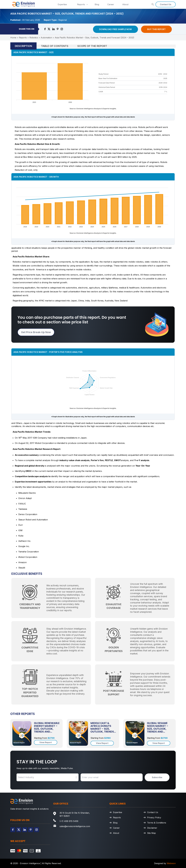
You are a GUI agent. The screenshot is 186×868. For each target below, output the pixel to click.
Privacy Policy (154, 817)
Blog (97, 4)
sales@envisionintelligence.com (75, 826)
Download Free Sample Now (115, 29)
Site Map (151, 833)
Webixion (171, 863)
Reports (83, 4)
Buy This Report (156, 29)
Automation (46, 38)
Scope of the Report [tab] (92, 46)
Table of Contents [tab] (55, 46)
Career (111, 4)
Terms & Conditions (157, 823)
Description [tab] (23, 46)
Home (13, 38)
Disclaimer (152, 828)
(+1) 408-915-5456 (69, 821)
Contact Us (166, 4)
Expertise (62, 4)
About (125, 4)
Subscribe (157, 777)
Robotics (34, 38)
